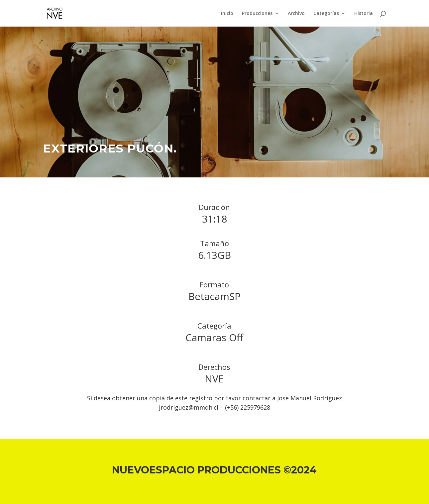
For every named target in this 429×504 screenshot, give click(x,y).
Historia (364, 14)
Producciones (257, 14)
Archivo (296, 14)
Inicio (227, 14)
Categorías (326, 14)
